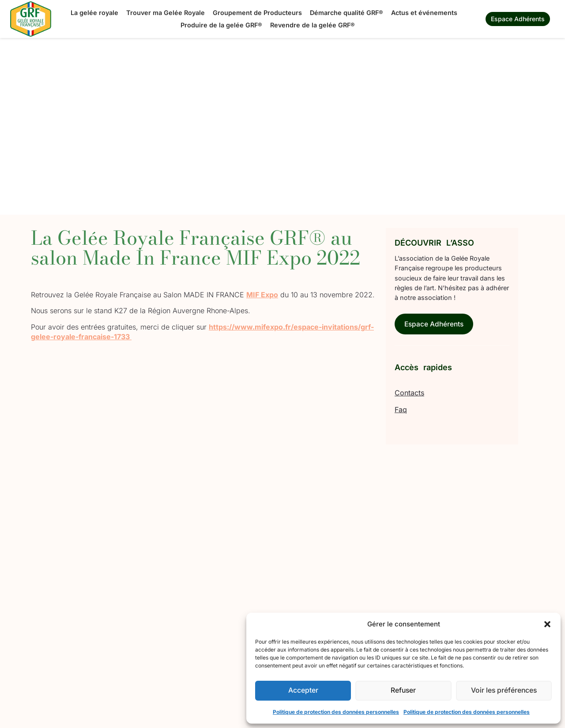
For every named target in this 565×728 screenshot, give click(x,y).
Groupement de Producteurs (257, 13)
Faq (401, 410)
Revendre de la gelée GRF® (313, 25)
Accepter (303, 691)
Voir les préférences (504, 691)
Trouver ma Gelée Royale (166, 13)
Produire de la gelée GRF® (221, 25)
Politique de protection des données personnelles (336, 712)
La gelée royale (94, 13)
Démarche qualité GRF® (347, 13)
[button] (547, 624)
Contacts (409, 394)
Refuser (403, 691)
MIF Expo (262, 295)
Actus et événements (424, 13)
